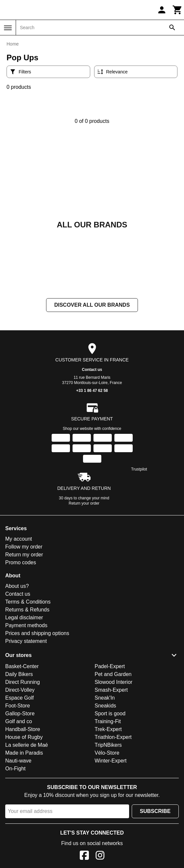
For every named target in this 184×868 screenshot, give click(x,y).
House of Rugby (24, 737)
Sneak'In (105, 698)
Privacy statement (26, 641)
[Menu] (8, 28)
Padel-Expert (110, 666)
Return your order (84, 503)
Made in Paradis (24, 753)
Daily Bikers (19, 674)
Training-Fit (108, 721)
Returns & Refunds (27, 610)
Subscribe (155, 811)
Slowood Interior (114, 682)
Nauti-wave (18, 761)
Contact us (92, 370)
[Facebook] (84, 856)
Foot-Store (18, 706)
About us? (17, 586)
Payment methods (26, 625)
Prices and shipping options (37, 633)
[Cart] (177, 10)
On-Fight (15, 769)
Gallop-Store (20, 714)
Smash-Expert (111, 690)
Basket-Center (22, 666)
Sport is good (110, 714)
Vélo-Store (107, 753)
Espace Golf (19, 698)
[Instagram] (100, 856)
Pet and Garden (113, 674)
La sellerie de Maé (27, 745)
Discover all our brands (92, 305)
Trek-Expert (108, 729)
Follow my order (24, 547)
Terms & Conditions (28, 602)
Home (13, 44)
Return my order (24, 555)
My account (19, 539)
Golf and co (19, 721)
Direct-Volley (20, 690)
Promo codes (21, 562)
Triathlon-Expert (113, 737)
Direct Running (23, 682)
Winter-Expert (111, 761)
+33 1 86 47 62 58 (92, 391)
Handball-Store (23, 729)
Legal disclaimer (24, 617)
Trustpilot (139, 469)
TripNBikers (108, 745)
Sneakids (106, 706)
